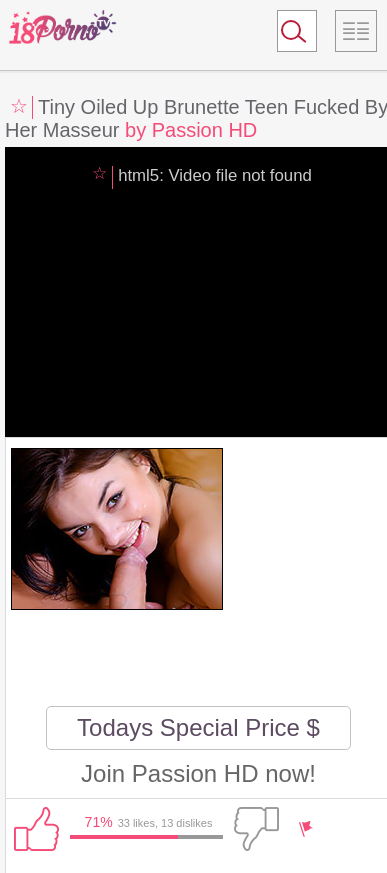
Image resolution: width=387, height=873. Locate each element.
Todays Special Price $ (198, 727)
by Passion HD (191, 130)
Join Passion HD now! (198, 773)
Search (288, 35)
